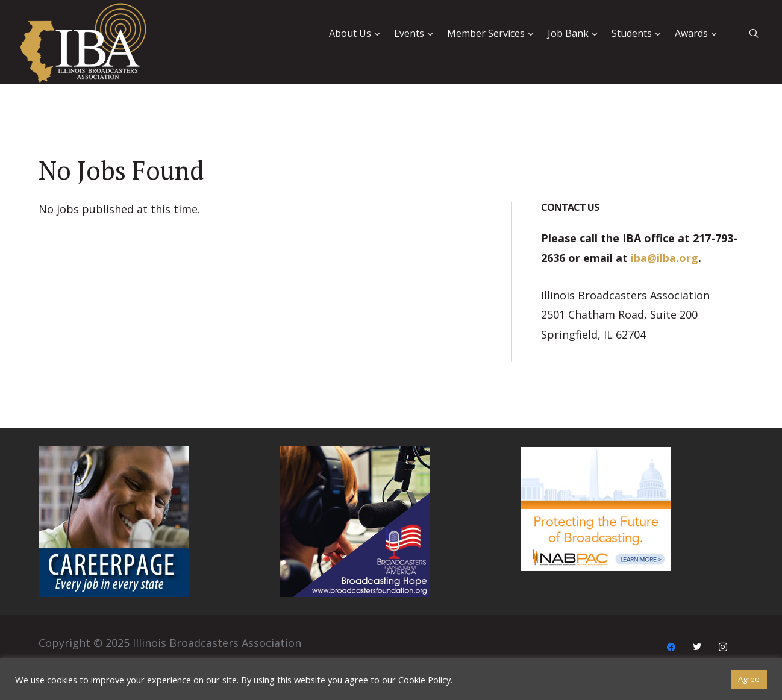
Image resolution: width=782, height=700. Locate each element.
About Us (350, 33)
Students (632, 33)
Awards (691, 33)
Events (409, 33)
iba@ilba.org (665, 258)
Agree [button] (749, 679)
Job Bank (568, 33)
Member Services (486, 33)
